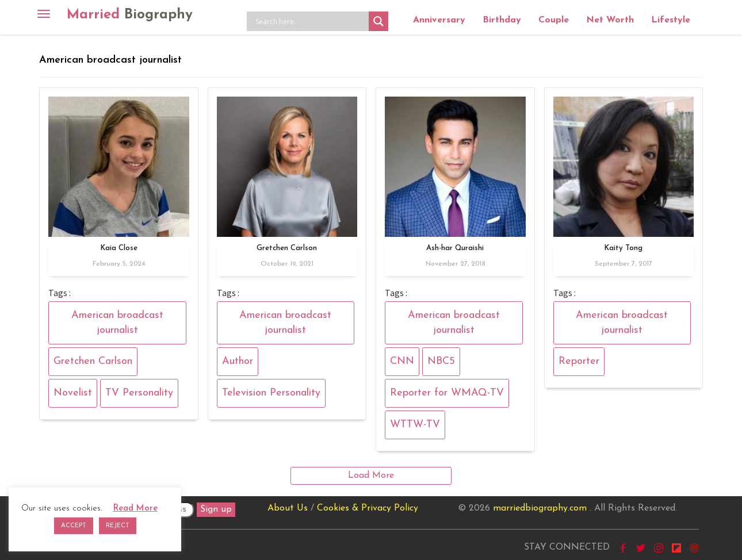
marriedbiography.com (540, 508)
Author (238, 361)
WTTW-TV (415, 425)
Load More (371, 475)
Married (130, 15)
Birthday (502, 20)
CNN (402, 361)
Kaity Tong (623, 248)
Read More (135, 509)
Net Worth (610, 20)
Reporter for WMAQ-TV (447, 393)
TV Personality (139, 393)
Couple (554, 20)
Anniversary (439, 20)
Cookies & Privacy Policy (368, 508)
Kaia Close (119, 248)
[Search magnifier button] (378, 21)
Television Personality (271, 393)
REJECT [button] (118, 526)
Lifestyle (671, 20)
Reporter (579, 361)
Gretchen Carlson (93, 361)
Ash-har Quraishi (455, 248)
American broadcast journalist (117, 323)
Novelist (73, 393)
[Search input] (311, 21)
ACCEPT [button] (74, 526)
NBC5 (441, 361)
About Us (288, 508)
